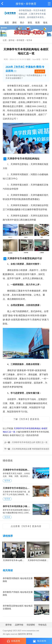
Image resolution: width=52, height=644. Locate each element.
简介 (22, 23)
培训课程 (31, 625)
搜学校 (20, 4)
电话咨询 (40, 641)
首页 (7, 23)
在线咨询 (13, 641)
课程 (14, 23)
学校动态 (42, 625)
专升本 (29, 40)
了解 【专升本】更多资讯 (26, 419)
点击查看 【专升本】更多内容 (26, 526)
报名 (45, 23)
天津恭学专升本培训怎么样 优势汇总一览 (30, 442)
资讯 (30, 23)
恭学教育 (20, 40)
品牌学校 (19, 625)
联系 (38, 23)
